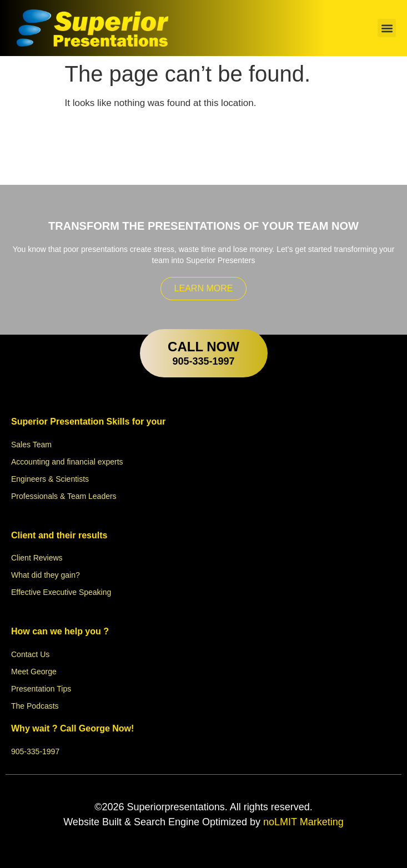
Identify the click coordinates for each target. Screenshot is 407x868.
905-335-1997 (203, 361)
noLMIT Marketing (302, 822)
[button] (387, 28)
